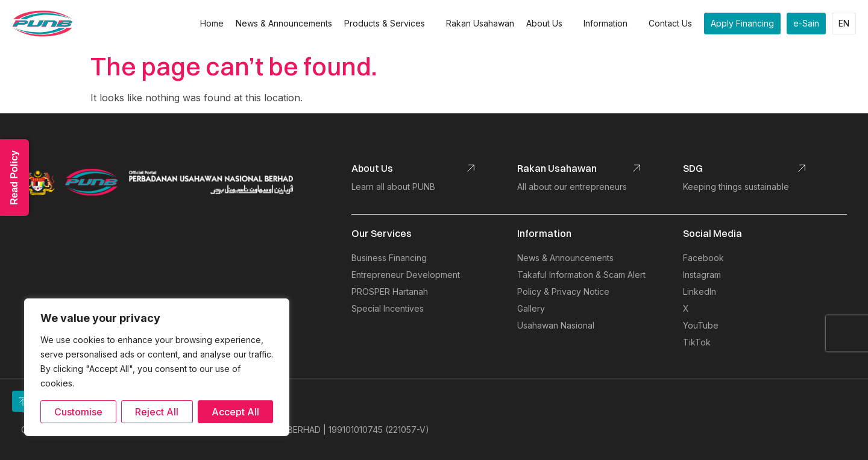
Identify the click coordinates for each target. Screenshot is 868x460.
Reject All (157, 412)
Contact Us (670, 23)
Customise (78, 412)
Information (610, 24)
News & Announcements (284, 23)
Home (212, 23)
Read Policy (14, 178)
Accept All (235, 412)
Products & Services (389, 24)
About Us (549, 24)
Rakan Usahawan (480, 23)
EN (844, 23)
